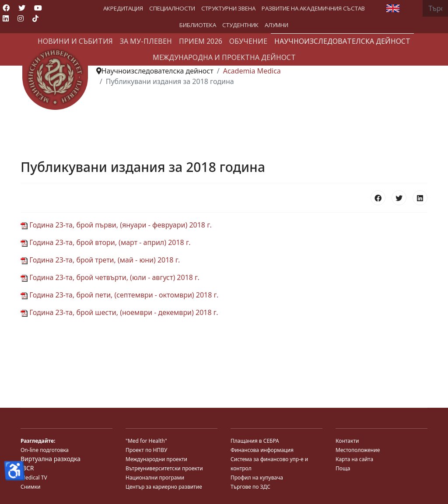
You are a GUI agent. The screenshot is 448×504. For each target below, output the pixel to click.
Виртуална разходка (51, 459)
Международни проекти (156, 459)
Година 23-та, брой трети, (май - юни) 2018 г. (100, 260)
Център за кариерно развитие (164, 487)
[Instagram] (21, 18)
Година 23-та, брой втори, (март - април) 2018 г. (106, 242)
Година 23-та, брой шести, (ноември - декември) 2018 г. (119, 312)
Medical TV (34, 478)
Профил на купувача (257, 478)
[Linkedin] (6, 18)
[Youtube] (38, 8)
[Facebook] (6, 8)
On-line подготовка (45, 450)
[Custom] (35, 18)
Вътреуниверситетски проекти (164, 468)
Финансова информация (262, 450)
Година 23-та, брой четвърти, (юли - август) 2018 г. (110, 277)
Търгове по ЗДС (250, 487)
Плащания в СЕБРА (255, 441)
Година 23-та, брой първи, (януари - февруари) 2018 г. (116, 225)
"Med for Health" (146, 441)
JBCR (27, 468)
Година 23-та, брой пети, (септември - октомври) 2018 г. (119, 295)
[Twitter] (22, 8)
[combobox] (435, 8)
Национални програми (155, 478)
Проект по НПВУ (146, 450)
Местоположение (358, 450)
